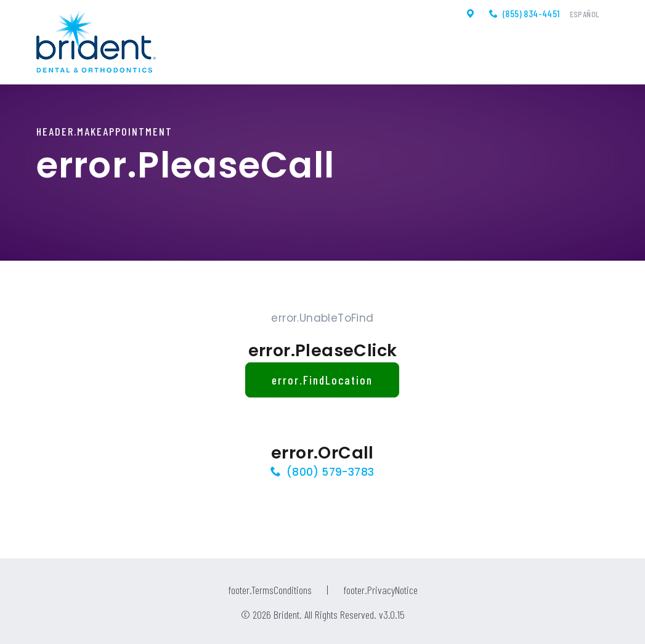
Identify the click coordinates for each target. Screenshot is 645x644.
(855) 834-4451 (531, 14)
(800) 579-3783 (331, 472)
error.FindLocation (322, 380)
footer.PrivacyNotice (380, 590)
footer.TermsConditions (270, 590)
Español (585, 14)
